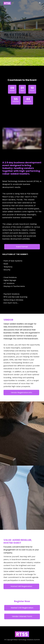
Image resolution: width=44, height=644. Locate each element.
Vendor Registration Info (21, 392)
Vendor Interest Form (22, 616)
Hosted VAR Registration (21, 586)
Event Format (22, 247)
